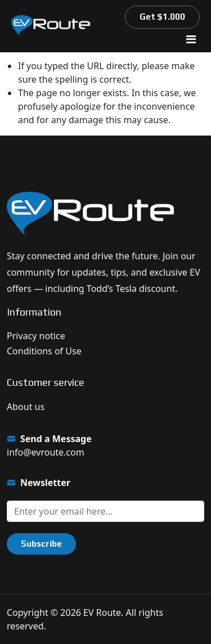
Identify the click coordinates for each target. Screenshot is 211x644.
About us (26, 407)
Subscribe (41, 544)
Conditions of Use (44, 351)
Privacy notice (36, 336)
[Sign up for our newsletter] (105, 511)
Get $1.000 (162, 17)
